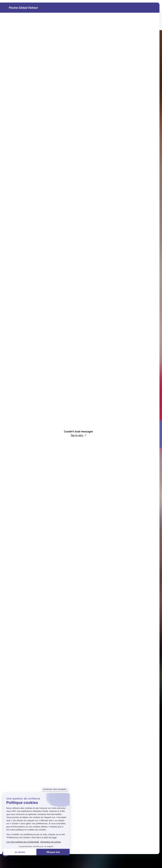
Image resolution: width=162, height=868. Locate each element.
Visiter (29, 25)
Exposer (47, 25)
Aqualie (67, 25)
